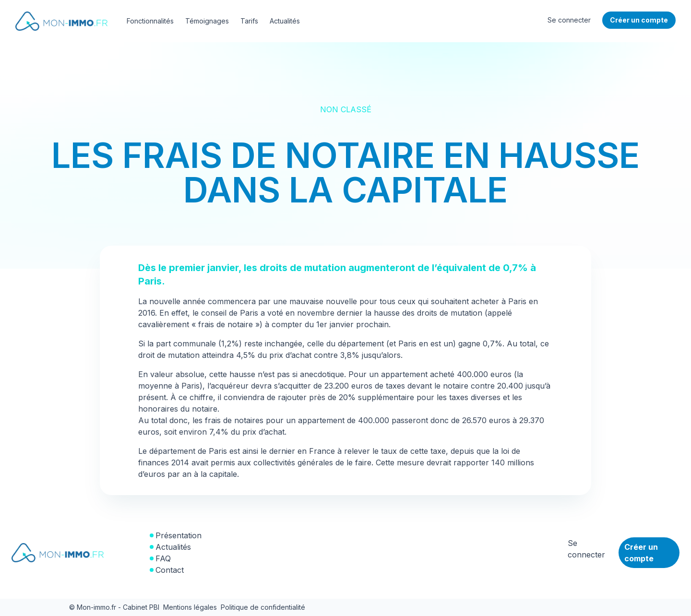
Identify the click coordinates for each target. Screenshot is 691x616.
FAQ (163, 558)
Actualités (285, 21)
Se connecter (569, 20)
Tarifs (249, 21)
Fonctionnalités (150, 21)
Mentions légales (190, 607)
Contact (170, 570)
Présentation (179, 535)
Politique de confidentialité (263, 607)
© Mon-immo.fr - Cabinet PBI (114, 607)
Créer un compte (641, 553)
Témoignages (207, 21)
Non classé (346, 109)
